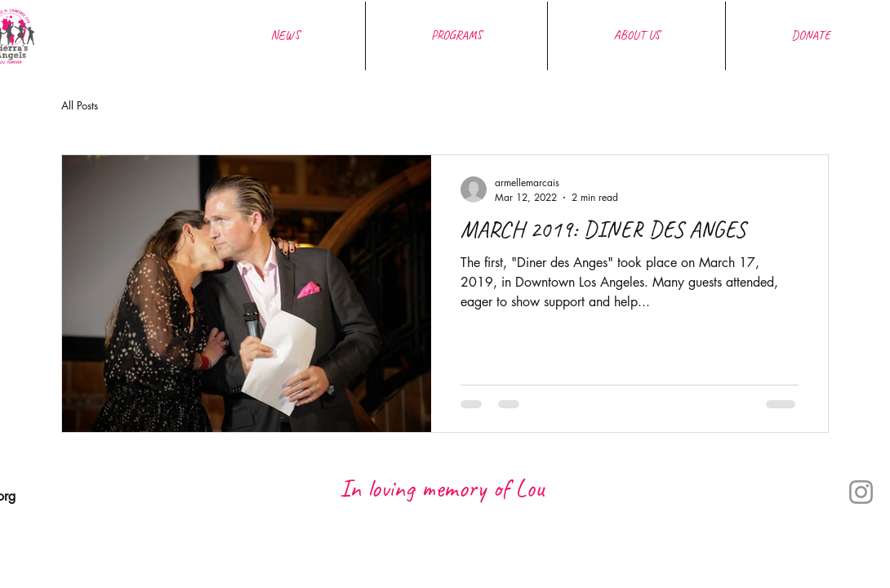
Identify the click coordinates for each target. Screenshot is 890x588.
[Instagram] (861, 492)
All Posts (80, 105)
